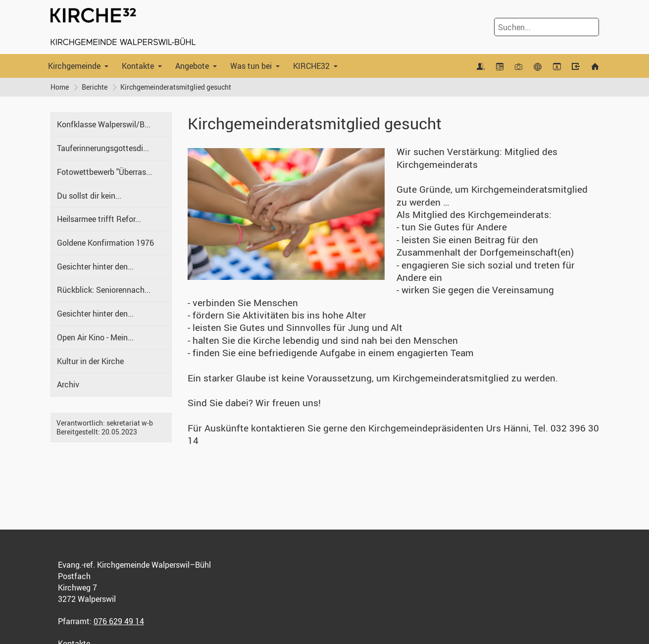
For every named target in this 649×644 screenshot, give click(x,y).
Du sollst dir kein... (89, 196)
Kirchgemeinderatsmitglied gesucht (176, 87)
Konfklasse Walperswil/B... (104, 124)
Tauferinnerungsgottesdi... (103, 148)
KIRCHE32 (311, 66)
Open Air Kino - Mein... (95, 337)
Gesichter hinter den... (95, 267)
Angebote (192, 66)
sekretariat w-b (130, 423)
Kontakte (138, 66)
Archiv (68, 384)
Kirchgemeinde (74, 66)
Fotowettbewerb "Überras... (104, 172)
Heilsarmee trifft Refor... (99, 219)
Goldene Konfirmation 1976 (105, 243)
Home (60, 87)
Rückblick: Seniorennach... (104, 290)
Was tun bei (251, 66)
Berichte (95, 87)
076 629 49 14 (119, 621)
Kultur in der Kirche (90, 361)
